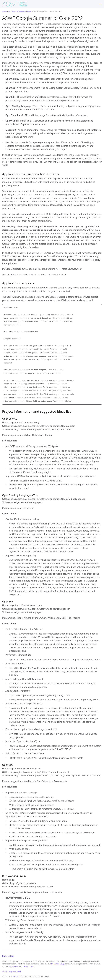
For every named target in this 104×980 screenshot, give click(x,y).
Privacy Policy (14, 966)
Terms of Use (28, 966)
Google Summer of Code (22, 11)
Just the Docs (18, 976)
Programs (6, 11)
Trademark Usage (58, 964)
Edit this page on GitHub (11, 972)
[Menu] (100, 4)
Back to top (8, 956)
